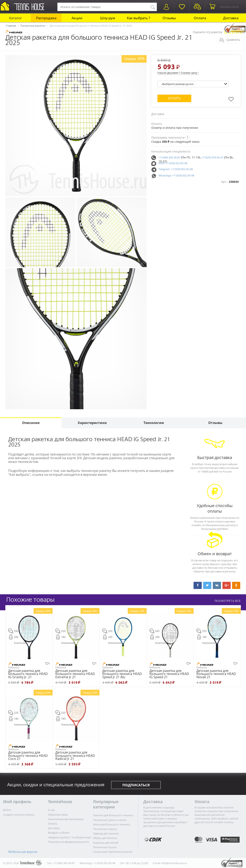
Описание (31, 423)
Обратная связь (58, 815)
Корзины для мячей (106, 843)
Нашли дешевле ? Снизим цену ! (178, 73)
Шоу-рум (108, 18)
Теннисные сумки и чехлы (110, 820)
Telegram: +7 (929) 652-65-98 (176, 169)
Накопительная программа (66, 819)
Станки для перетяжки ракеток (113, 852)
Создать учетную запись (19, 815)
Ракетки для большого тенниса (113, 815)
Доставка (231, 18)
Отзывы (169, 18)
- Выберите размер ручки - (178, 84)
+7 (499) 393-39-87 (169, 157)
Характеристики (92, 423)
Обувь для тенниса (105, 838)
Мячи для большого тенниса (112, 824)
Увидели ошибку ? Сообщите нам (69, 837)
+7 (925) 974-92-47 (212, 157)
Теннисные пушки (105, 847)
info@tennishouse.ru (174, 863)
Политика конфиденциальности (68, 842)
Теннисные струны (105, 829)
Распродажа (46, 18)
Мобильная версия (23, 852)
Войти (7, 810)
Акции (77, 18)
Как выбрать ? (138, 18)
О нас (51, 810)
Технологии (154, 423)
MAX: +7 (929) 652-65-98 (173, 163)
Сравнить (233, 40)
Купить (174, 98)
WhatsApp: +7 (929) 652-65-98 (176, 175)
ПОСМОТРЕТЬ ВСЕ (228, 601)
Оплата (200, 18)
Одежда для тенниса (106, 833)
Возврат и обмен (59, 833)
